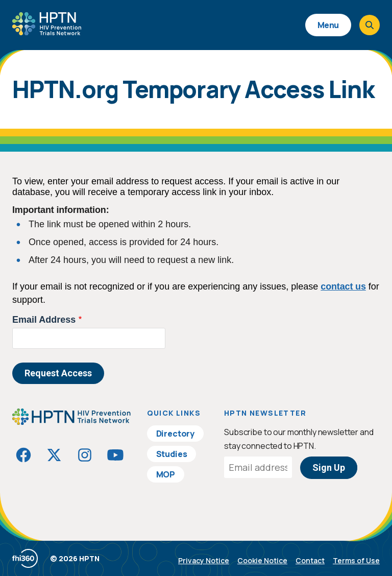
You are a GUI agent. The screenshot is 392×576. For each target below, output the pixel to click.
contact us (343, 286)
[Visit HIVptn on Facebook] (23, 455)
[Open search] (370, 25)
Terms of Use (356, 560)
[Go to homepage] (47, 32)
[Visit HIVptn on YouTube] (115, 455)
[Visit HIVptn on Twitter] (54, 455)
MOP (166, 474)
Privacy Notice (204, 560)
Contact (310, 560)
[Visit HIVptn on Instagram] (85, 455)
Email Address (44, 320)
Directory (176, 434)
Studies (172, 454)
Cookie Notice (262, 560)
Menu (328, 25)
